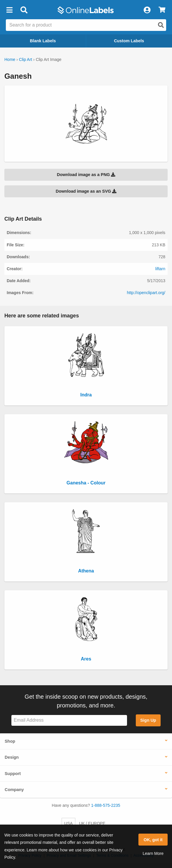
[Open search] (161, 25)
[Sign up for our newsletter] (69, 720)
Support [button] (13, 774)
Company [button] (14, 790)
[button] (9, 10)
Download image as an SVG (86, 191)
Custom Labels (129, 41)
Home (10, 59)
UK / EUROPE (92, 823)
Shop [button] (10, 741)
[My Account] (147, 10)
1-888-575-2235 (106, 805)
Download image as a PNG (86, 175)
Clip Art (26, 59)
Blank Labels (43, 41)
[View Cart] (162, 10)
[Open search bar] (24, 10)
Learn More (153, 853)
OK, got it (153, 840)
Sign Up (148, 720)
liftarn (160, 269)
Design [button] (12, 757)
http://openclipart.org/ (146, 293)
